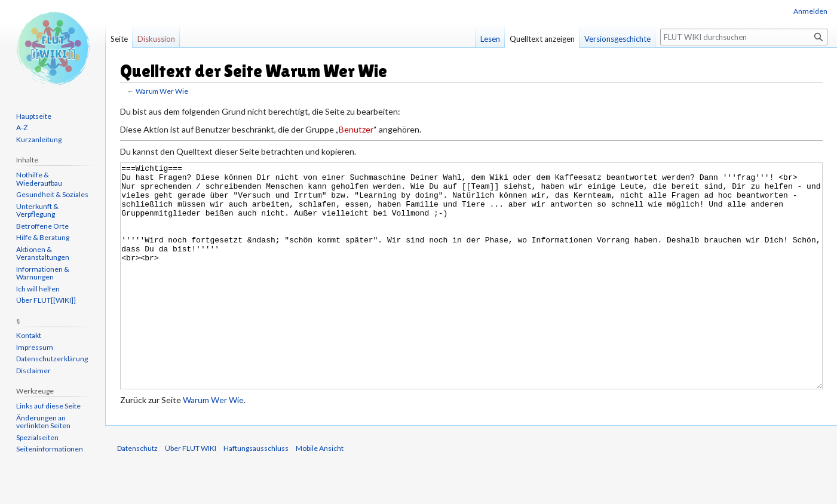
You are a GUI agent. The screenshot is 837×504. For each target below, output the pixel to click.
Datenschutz (137, 493)
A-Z (22, 127)
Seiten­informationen (50, 449)
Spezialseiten (37, 437)
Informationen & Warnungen (43, 273)
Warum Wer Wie (162, 91)
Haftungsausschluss (256, 493)
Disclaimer (33, 371)
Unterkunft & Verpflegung (37, 210)
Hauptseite (34, 116)
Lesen (490, 39)
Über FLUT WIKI (191, 493)
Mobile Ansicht (320, 493)
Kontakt (29, 335)
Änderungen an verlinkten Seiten (43, 422)
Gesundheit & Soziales (52, 194)
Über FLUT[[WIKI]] (46, 300)
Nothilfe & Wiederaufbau (39, 179)
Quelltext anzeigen (542, 39)
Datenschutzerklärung (52, 359)
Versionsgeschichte (617, 39)
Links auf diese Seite (48, 406)
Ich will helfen (38, 289)
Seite (119, 39)
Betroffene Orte (42, 226)
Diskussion (156, 39)
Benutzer (356, 129)
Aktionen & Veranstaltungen (43, 253)
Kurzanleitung (39, 139)
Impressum (35, 347)
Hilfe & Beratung (43, 237)
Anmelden (810, 11)
